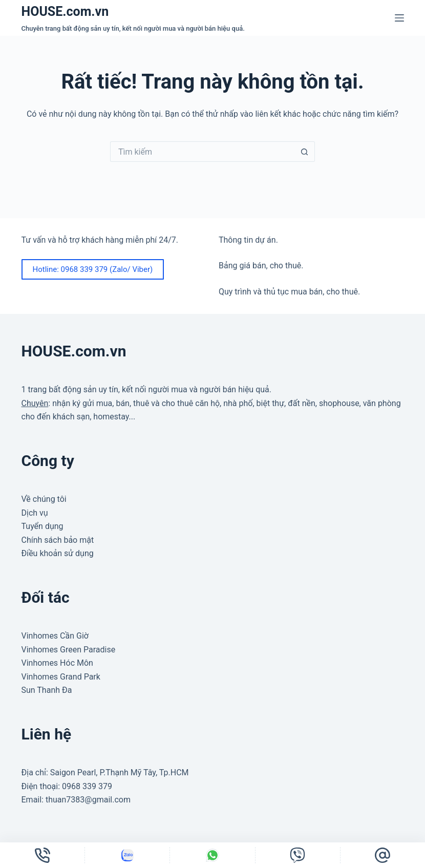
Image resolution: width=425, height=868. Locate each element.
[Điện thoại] (42, 855)
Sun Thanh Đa (47, 690)
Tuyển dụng (42, 526)
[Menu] (399, 18)
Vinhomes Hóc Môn (57, 663)
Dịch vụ (35, 513)
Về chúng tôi (44, 499)
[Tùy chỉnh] (127, 855)
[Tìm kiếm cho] (202, 152)
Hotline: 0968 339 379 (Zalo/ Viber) (93, 269)
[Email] (383, 855)
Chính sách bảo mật (58, 540)
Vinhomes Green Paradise (69, 650)
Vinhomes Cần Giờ (55, 636)
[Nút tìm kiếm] (305, 152)
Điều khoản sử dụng (58, 553)
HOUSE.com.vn (65, 12)
